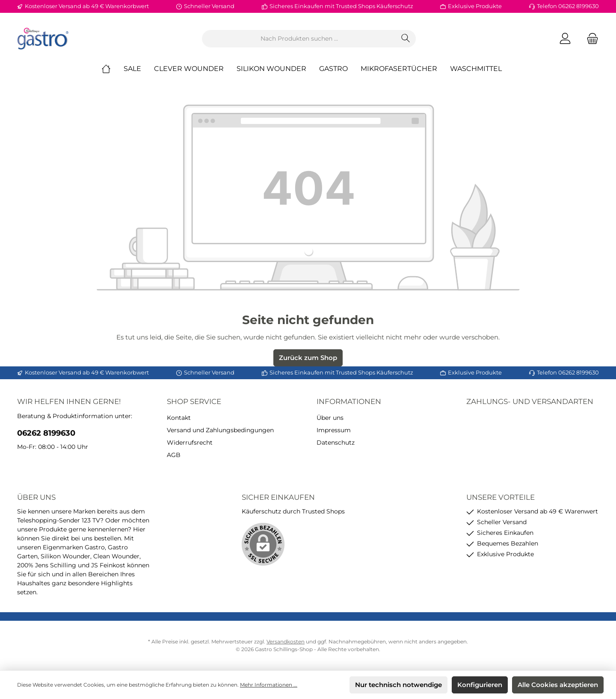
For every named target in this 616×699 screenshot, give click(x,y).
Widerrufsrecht (190, 442)
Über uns (330, 418)
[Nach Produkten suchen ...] (299, 39)
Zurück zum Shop (308, 358)
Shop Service (194, 401)
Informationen (349, 401)
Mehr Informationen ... (269, 685)
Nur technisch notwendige (398, 685)
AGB (174, 455)
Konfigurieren (480, 685)
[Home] (113, 69)
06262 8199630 (46, 433)
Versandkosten (286, 641)
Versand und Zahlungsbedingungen (220, 430)
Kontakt (179, 418)
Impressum (334, 430)
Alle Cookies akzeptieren (558, 685)
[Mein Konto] (565, 39)
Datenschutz (336, 442)
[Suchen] (406, 39)
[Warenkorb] (590, 39)
